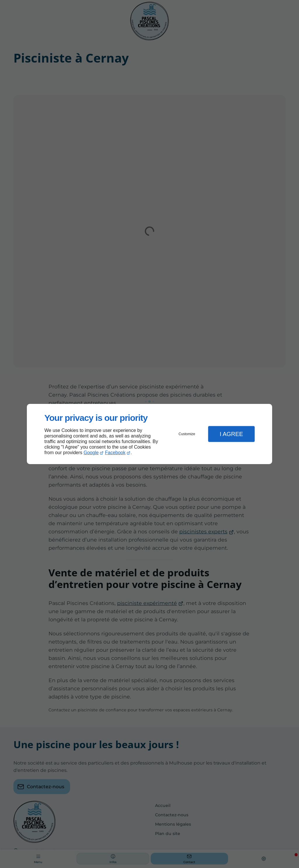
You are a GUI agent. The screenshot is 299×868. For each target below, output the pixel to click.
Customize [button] (187, 434)
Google (91, 453)
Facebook (115, 453)
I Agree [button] (231, 434)
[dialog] (149, 434)
